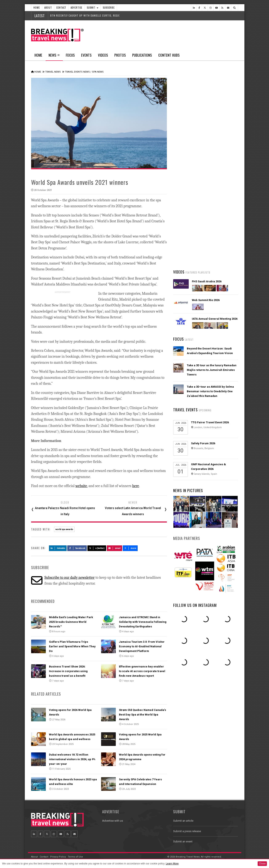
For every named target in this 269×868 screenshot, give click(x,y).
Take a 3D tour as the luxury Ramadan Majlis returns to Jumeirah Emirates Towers (212, 370)
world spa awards (64, 529)
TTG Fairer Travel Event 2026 (210, 422)
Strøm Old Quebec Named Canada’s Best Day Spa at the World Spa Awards (142, 715)
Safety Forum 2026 (203, 443)
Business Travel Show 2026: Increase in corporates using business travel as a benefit (68, 671)
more (130, 548)
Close (262, 864)
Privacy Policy (58, 857)
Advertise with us (113, 821)
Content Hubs (169, 55)
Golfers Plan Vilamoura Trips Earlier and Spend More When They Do (72, 646)
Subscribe (109, 8)
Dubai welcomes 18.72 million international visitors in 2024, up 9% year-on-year (72, 759)
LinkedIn (58, 548)
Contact (61, 8)
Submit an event (183, 841)
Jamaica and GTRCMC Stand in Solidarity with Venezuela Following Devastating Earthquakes (143, 622)
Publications (142, 55)
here (136, 486)
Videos (103, 55)
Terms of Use (75, 857)
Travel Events (185, 410)
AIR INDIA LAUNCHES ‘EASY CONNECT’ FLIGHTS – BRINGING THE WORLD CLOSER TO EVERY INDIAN (212, 214)
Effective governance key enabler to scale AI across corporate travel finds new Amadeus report (142, 671)
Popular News (222, 158)
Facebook (77, 548)
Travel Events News (77, 72)
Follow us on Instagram (195, 605)
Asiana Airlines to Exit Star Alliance (210, 254)
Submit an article (183, 821)
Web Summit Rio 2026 (206, 300)
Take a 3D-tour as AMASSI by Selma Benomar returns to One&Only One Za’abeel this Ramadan (210, 391)
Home (37, 8)
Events (86, 55)
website (81, 486)
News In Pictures (188, 490)
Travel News (53, 72)
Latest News (189, 158)
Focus (70, 55)
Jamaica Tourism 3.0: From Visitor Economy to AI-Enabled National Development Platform (142, 646)
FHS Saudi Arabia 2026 (207, 281)
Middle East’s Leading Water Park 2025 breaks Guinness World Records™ (71, 622)
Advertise (76, 8)
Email (114, 548)
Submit (93, 8)
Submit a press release (187, 831)
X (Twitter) (97, 548)
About (48, 8)
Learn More (172, 864)
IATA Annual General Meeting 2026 (215, 319)
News (54, 56)
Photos (120, 55)
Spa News (98, 72)
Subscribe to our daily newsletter (69, 578)
